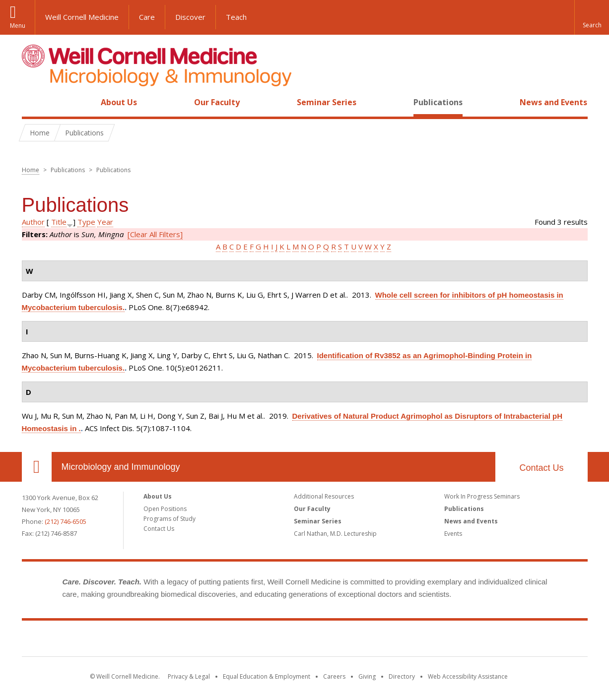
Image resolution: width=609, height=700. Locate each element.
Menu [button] (18, 26)
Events (453, 534)
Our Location (37, 467)
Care (147, 17)
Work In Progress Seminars (482, 496)
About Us (119, 102)
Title (59, 222)
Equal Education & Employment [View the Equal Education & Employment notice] (267, 676)
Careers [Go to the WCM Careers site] (334, 676)
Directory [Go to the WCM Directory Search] (402, 676)
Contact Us (541, 468)
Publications (438, 102)
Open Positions (165, 509)
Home (33, 102)
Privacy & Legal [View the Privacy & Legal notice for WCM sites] (189, 676)
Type (86, 222)
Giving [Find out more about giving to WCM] (367, 676)
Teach (236, 17)
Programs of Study (169, 519)
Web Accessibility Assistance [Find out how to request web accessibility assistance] (468, 676)
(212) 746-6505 (66, 521)
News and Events (553, 102)
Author (33, 222)
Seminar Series (327, 102)
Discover (190, 17)
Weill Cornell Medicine (82, 17)
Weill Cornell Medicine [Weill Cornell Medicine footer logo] (305, 640)
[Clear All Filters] (155, 234)
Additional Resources (324, 496)
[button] (592, 17)
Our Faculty (217, 102)
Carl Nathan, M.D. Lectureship (335, 534)
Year (105, 222)
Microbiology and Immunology (121, 467)
